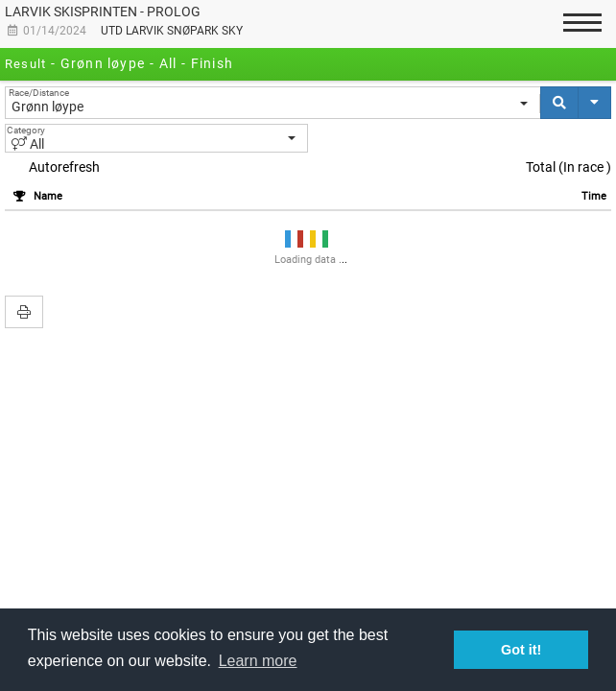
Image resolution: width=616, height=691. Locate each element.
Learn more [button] (258, 661)
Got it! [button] (521, 650)
